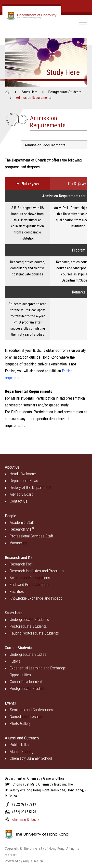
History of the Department (30, 488)
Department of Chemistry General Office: (35, 778)
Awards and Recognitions (30, 578)
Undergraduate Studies (28, 654)
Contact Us (19, 501)
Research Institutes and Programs (37, 571)
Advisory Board (22, 494)
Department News (24, 481)
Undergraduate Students (29, 620)
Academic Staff (22, 522)
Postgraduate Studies (27, 689)
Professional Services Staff (32, 536)
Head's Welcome (23, 474)
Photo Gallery (20, 723)
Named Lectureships (26, 717)
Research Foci (21, 564)
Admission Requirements (34, 98)
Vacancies (18, 543)
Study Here (30, 92)
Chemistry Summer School (31, 758)
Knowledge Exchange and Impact (36, 598)
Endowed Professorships (30, 585)
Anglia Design (33, 861)
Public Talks (19, 745)
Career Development (26, 682)
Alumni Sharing (22, 752)
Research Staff (22, 529)
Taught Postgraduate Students (34, 633)
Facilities (17, 591)
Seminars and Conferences (31, 710)
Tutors (15, 661)
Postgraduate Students (65, 92)
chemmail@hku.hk (26, 819)
